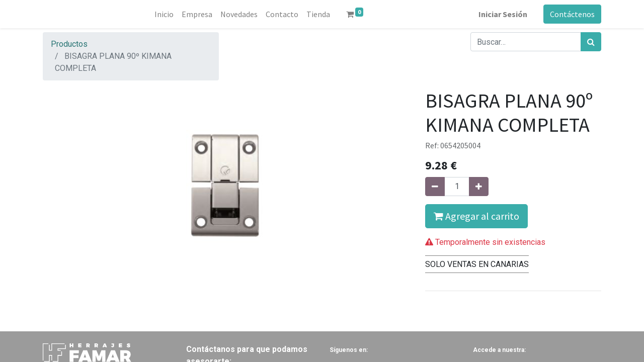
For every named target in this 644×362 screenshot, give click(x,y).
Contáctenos (572, 14)
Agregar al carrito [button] (476, 216)
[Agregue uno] (479, 187)
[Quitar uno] (435, 187)
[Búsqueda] (591, 42)
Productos (69, 44)
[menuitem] (164, 14)
